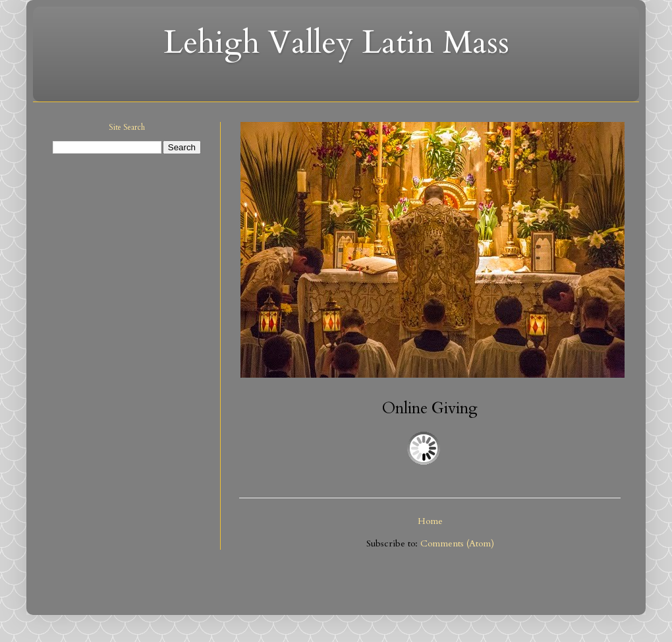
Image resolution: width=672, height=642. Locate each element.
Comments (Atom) (457, 543)
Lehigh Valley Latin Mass (336, 43)
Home (430, 521)
